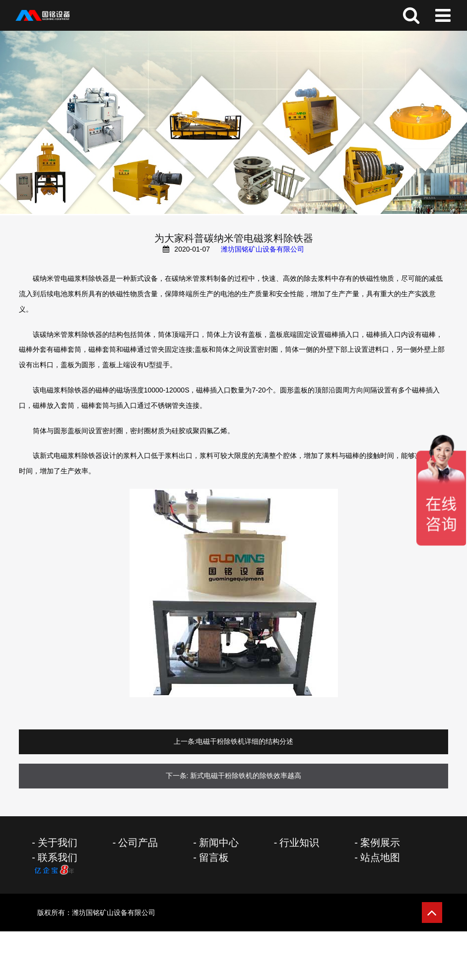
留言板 (214, 857)
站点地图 (380, 857)
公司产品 (138, 843)
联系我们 (58, 857)
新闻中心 (219, 843)
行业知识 (299, 843)
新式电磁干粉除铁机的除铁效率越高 (246, 776)
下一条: (177, 776)
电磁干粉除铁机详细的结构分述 (245, 741)
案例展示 (380, 843)
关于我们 (58, 843)
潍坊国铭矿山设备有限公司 (263, 249)
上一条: (185, 741)
